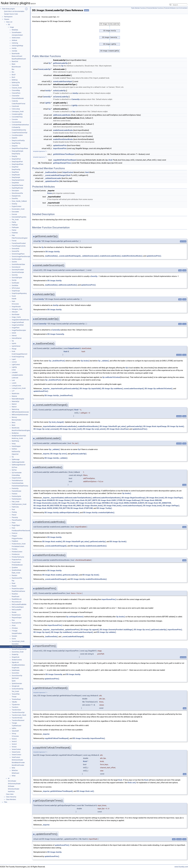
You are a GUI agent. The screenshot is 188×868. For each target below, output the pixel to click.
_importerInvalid (56, 389)
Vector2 (14, 739)
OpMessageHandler (18, 462)
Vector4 (14, 744)
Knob (13, 351)
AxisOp (14, 48)
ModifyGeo (15, 433)
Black (13, 64)
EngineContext (16, 206)
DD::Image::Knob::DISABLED (44, 500)
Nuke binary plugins (8, 9)
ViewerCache (16, 752)
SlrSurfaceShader (14, 789)
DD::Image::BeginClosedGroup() (134, 498)
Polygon (14, 536)
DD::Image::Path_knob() (113, 506)
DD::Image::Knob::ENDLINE (152, 500)
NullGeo (14, 449)
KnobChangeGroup (18, 357)
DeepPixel (15, 167)
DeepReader (16, 175)
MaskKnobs (16, 394)
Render (14, 612)
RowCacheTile (16, 623)
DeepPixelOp (16, 170)
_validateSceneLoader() (90, 256)
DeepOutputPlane (17, 164)
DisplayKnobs (16, 196)
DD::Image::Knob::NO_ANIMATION (158, 503)
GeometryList (16, 267)
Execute (14, 214)
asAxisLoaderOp (59, 91)
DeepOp (14, 156)
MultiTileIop (15, 441)
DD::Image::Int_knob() (84, 503)
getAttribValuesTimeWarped (64, 154)
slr (9, 778)
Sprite (14, 681)
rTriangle (15, 631)
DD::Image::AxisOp (53, 252)
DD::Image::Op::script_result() (71, 429)
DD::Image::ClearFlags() (174, 498)
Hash (13, 301)
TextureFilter (16, 694)
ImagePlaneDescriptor (19, 330)
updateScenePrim (60, 145)
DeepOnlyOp (16, 154)
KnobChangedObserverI (19, 354)
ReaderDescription (18, 589)
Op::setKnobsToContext (111, 377)
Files (6, 802)
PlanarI (14, 515)
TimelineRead (16, 699)
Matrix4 (14, 407)
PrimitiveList (16, 554)
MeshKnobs (16, 428)
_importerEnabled (49, 426)
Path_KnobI (16, 502)
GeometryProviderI (18, 270)
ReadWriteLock (17, 599)
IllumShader (16, 314)
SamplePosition (17, 633)
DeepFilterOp (16, 143)
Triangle (14, 723)
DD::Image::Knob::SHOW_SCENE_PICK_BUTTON (52, 508)
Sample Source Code (11, 14)
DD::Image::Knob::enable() (52, 542)
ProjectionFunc (17, 560)
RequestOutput (17, 618)
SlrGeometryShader (14, 784)
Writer (14, 776)
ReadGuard (15, 597)
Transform (15, 707)
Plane (14, 523)
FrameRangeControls (19, 246)
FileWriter (15, 233)
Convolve (15, 119)
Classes (7, 19)
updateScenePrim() (154, 256)
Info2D (14, 333)
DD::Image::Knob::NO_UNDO (70, 506)
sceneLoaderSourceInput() (134, 389)
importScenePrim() (109, 599)
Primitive (15, 549)
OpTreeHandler (17, 473)
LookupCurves (16, 386)
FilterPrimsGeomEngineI (20, 238)
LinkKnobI (15, 378)
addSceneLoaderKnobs (62, 115)
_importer (46, 389)
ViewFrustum (16, 757)
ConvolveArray (16, 122)
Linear (14, 370)
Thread (14, 697)
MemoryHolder (16, 420)
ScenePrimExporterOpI (19, 649)
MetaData (15, 30)
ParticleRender (16, 491)
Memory (14, 417)
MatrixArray (15, 409)
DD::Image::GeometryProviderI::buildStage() (116, 630)
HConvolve (15, 304)
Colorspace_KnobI (18, 112)
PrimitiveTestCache (18, 557)
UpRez (14, 728)
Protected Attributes (170, 8)
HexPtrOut (11, 792)
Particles (15, 494)
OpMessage (16, 459)
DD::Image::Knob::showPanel (118, 429)
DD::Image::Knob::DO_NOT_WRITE (84, 500)
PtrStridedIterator (17, 565)
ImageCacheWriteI (18, 325)
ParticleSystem (17, 499)
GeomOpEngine (17, 278)
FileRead (15, 225)
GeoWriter (15, 285)
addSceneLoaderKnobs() (68, 285)
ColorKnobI (15, 106)
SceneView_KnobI (18, 652)
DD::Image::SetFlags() (171, 506)
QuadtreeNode (16, 570)
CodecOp (15, 101)
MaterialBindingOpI (18, 399)
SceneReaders (16, 32)
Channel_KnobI (17, 88)
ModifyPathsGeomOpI (19, 436)
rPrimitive (15, 628)
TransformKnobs (17, 718)
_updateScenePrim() (72, 630)
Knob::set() (132, 783)
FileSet (14, 230)
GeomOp (15, 275)
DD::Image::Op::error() (59, 454)
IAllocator (15, 312)
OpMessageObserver (19, 465)
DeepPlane (15, 172)
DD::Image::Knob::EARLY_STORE (110, 500)
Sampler (14, 636)
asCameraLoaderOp (61, 97)
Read (13, 583)
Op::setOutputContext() (75, 617)
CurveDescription (17, 135)
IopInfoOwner (16, 346)
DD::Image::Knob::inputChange (155, 426)
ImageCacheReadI (18, 322)
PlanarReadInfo (17, 520)
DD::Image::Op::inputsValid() (90, 389)
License (14, 362)
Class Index (10, 794)
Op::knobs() (85, 361)
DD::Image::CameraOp (56, 334)
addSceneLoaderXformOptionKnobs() (107, 498)
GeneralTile (15, 251)
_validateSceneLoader (53, 178)
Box (13, 72)
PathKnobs (15, 507)
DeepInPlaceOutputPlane (20, 148)
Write (13, 768)
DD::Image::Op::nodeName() (113, 389)
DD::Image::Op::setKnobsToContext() (159, 389)
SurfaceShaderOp (18, 689)
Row (13, 620)
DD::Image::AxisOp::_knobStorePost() (59, 395)
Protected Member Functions (155, 8)
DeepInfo (15, 146)
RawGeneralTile (17, 578)
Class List (9, 22)
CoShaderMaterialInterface (20, 125)
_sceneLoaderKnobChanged (55, 175)
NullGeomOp (16, 452)
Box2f (14, 75)
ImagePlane (16, 328)
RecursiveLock (16, 602)
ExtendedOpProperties (19, 217)
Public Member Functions (138, 8)
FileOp (14, 222)
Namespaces (8, 17)
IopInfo (14, 343)
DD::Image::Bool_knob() (155, 498)
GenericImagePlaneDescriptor (21, 257)
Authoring (15, 43)
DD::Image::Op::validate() (106, 632)
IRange (14, 349)
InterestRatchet (17, 338)
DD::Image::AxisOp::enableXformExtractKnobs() (89, 579)
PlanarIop (15, 517)
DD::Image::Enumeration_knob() (45, 503)
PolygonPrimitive (17, 539)
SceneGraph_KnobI (18, 641)
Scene (14, 639)
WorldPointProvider (18, 765)
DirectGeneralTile (17, 193)
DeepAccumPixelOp (18, 141)
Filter (13, 235)
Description (15, 191)
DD (9, 25)
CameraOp (15, 85)
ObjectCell (15, 454)
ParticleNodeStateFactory (20, 486)
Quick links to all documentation (14, 11)
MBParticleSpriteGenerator (20, 412)
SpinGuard (15, 678)
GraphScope (16, 291)
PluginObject (16, 525)
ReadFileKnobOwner (18, 591)
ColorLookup (16, 109)
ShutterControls (17, 660)
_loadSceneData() (51, 256)
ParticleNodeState (18, 483)
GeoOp (14, 280)
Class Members (11, 799)
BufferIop (15, 80)
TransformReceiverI (18, 720)
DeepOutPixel (16, 159)
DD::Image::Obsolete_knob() (92, 506)
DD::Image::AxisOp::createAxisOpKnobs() (99, 513)
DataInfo (14, 138)
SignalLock (15, 662)
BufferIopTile (16, 83)
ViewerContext (16, 755)
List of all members (182, 8)
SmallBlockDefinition (18, 665)
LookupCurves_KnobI (19, 388)
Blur (13, 69)
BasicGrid (15, 61)
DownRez (15, 199)
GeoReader (15, 283)
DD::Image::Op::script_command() (46, 429)
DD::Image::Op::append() (90, 630)
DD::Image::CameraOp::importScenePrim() (89, 738)
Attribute (14, 40)
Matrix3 (14, 404)
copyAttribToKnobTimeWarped (65, 160)
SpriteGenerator (17, 683)
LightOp (14, 367)
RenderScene (16, 615)
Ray (13, 581)
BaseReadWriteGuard (19, 59)
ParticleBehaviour (17, 481)
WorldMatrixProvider (18, 763)
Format (14, 241)
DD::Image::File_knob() (67, 503)
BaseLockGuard (17, 56)
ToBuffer (14, 702)
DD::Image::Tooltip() (104, 508)
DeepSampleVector (18, 180)
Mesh (13, 425)
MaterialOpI (15, 401)
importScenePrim (60, 148)
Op (13, 457)
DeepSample (16, 177)
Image (12, 27)
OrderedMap (16, 475)
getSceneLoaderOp (60, 63)
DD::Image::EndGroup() (132, 500)
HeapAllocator (16, 307)
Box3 (13, 77)
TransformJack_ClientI (19, 715)
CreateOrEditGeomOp (19, 130)
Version (14, 747)
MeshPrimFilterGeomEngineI (21, 430)
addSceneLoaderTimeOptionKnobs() (78, 498)
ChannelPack (16, 93)
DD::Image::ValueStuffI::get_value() (113, 426)
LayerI (14, 359)
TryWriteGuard (16, 726)
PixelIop (14, 512)
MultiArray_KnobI (17, 438)
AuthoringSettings (17, 46)
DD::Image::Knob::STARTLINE (82, 508)
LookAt (14, 383)
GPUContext (16, 288)
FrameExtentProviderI (19, 243)
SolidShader (16, 670)
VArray (14, 734)
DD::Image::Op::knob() (176, 426)
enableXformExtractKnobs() (132, 256)
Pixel (13, 510)
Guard (14, 296)
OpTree (14, 470)
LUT (13, 391)
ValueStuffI (15, 731)
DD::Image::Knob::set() (85, 791)
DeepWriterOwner (18, 185)
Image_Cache (16, 317)
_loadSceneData (51, 172)
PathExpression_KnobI (19, 504)
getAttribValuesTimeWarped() (62, 791)
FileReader (15, 228)
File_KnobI (15, 220)
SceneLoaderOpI (17, 647)
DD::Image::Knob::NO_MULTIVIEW (46, 506)
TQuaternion (16, 705)
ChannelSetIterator (18, 98)
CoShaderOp (16, 127)
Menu (14, 423)
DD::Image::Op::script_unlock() (94, 429)
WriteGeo (15, 770)
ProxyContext (16, 562)
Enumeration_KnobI (18, 209)
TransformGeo (16, 710)
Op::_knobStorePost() (57, 361)
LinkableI (15, 372)
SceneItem (15, 644)
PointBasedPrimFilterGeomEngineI (23, 531)
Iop (13, 341)
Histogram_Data (17, 309)
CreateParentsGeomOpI (19, 133)
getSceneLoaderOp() (71, 389)
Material (14, 396)
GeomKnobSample (18, 272)
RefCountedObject (18, 607)
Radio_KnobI (16, 573)
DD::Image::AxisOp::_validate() (56, 458)
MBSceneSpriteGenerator (20, 415)
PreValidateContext (18, 546)
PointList (15, 533)
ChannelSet (16, 96)
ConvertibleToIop (17, 117)
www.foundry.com (181, 867)
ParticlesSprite (16, 496)
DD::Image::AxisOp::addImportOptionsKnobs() (62, 513)
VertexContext (16, 749)
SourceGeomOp (17, 676)
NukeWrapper (16, 446)
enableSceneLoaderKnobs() (110, 256)
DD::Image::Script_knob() (153, 506)
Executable (15, 212)
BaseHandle (16, 54)
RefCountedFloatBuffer (19, 604)
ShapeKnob (16, 657)
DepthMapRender (17, 188)
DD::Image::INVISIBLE (102, 503)
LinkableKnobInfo (17, 375)
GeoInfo (14, 262)
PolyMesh (15, 541)
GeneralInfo (16, 249)
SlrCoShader (12, 781)
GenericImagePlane (18, 254)
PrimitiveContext (17, 552)
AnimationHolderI (17, 35)
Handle (14, 299)
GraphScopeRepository (19, 293)
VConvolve (15, 736)
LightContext (16, 365)
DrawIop (14, 204)
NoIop (14, 444)
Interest (14, 336)
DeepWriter (15, 183)
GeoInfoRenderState (18, 264)
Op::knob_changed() (56, 422)
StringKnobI (16, 686)
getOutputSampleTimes (62, 163)
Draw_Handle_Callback (19, 201)
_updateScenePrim (52, 181)
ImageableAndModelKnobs (20, 320)
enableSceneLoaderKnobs (63, 130)
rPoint (14, 626)
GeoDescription (17, 259)
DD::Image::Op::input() (42, 632)
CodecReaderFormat (18, 104)
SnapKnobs (15, 668)
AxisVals (14, 51)
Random (14, 575)
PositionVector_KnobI (19, 544)
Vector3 (14, 741)
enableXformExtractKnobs (63, 139)
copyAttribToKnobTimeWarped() (57, 738)
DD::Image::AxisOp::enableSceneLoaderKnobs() (89, 546)
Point (13, 528)
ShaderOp (15, 655)
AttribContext (16, 38)
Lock (13, 380)
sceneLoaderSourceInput (63, 81)
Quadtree (15, 568)
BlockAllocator (16, 67)
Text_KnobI (15, 691)
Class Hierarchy (11, 797)
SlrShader (11, 786)
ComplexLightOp (17, 114)
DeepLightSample (17, 151)
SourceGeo (15, 673)
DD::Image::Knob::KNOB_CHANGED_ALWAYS (127, 503)
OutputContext (16, 478)
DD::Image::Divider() (63, 500)
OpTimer (15, 467)
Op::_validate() (104, 361)
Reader (14, 586)
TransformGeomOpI (18, 712)
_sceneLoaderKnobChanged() (70, 256)
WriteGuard (15, 773)
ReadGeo (15, 594)
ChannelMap (16, 90)
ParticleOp (15, 488)
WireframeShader (17, 760)
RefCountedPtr (16, 610)
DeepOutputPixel (17, 162)
